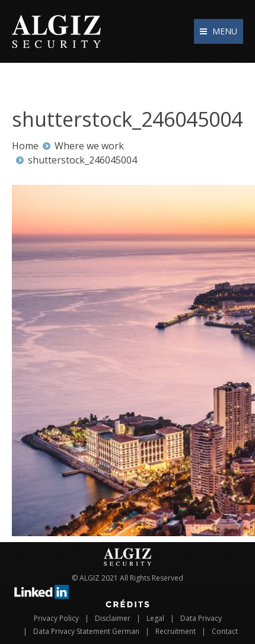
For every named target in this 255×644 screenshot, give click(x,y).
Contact (225, 631)
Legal (155, 618)
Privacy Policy (56, 618)
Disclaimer (113, 618)
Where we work (89, 146)
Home (25, 146)
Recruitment (176, 631)
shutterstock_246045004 (82, 160)
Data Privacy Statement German (86, 631)
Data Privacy (201, 618)
